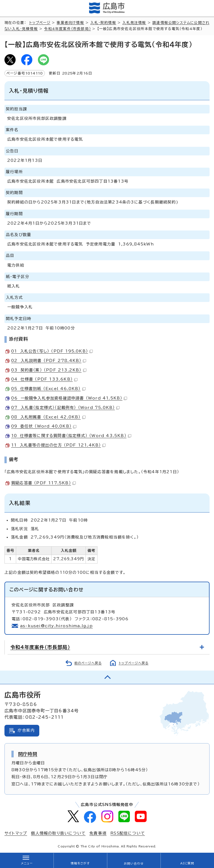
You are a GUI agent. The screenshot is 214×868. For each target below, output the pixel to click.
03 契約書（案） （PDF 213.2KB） (49, 370)
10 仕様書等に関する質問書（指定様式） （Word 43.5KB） (71, 436)
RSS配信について (128, 833)
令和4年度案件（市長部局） (67, 29)
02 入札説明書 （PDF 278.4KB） (49, 361)
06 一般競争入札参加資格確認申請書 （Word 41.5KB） (69, 398)
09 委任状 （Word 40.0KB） (44, 426)
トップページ (40, 23)
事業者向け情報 (70, 23)
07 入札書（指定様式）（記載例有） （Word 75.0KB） (65, 408)
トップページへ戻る (134, 663)
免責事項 (98, 833)
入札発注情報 (134, 23)
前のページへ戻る (88, 663)
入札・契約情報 (103, 23)
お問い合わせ (134, 864)
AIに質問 (187, 863)
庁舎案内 (26, 730)
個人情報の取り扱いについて (58, 833)
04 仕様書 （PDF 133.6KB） (44, 379)
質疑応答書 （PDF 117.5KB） (43, 483)
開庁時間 (28, 754)
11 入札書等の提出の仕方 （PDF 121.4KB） (58, 445)
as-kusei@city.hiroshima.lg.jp (56, 626)
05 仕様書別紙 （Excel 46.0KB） (48, 389)
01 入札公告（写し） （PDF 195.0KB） (52, 351)
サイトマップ (16, 833)
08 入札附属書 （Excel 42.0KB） (48, 417)
